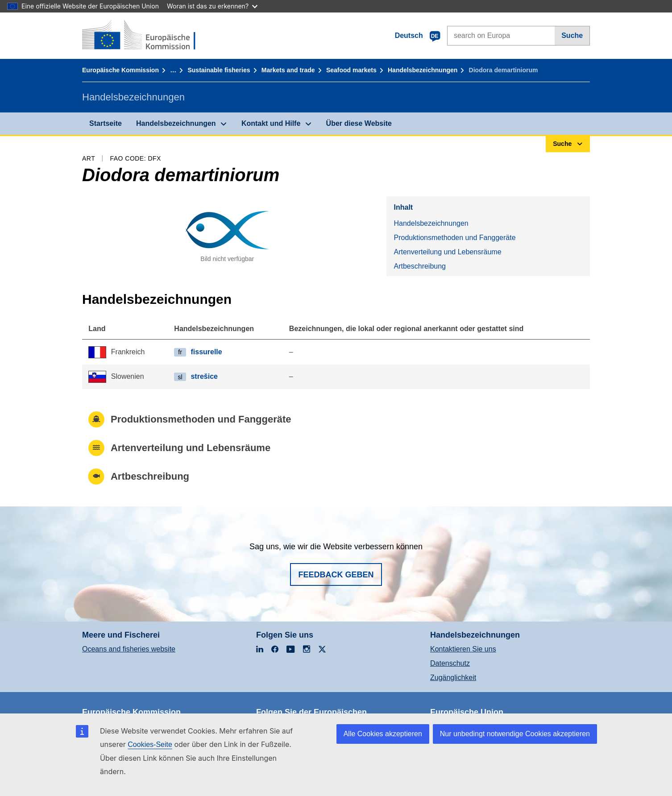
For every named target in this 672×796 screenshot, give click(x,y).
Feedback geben (336, 575)
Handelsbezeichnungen (423, 70)
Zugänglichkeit (453, 678)
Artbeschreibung (420, 266)
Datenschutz (450, 663)
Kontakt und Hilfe (271, 123)
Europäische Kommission (120, 70)
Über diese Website (359, 123)
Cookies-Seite (150, 744)
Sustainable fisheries (219, 70)
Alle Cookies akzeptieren (383, 734)
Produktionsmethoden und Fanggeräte (454, 238)
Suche (572, 35)
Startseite (106, 123)
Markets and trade (288, 70)
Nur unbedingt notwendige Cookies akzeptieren (515, 734)
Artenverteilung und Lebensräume (447, 252)
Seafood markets (351, 70)
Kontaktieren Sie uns (463, 649)
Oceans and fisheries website (129, 649)
